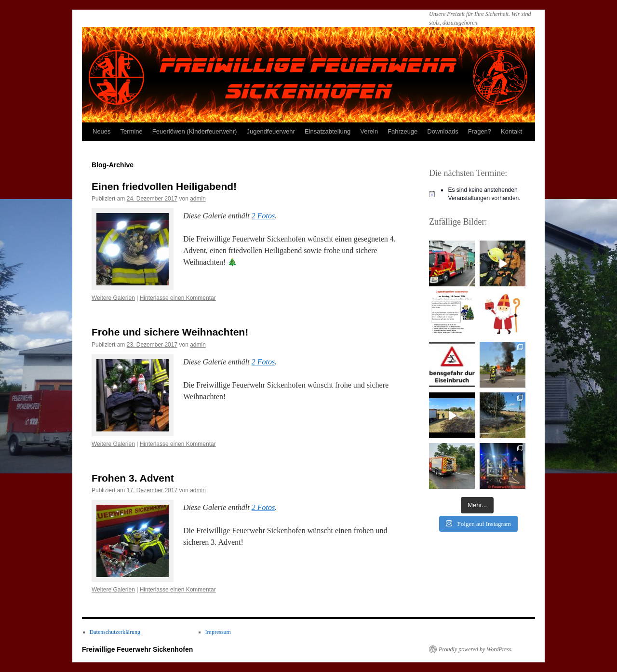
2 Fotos (263, 216)
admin (198, 199)
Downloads (443, 131)
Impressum (218, 632)
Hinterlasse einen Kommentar (178, 298)
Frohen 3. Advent (133, 478)
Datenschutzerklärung (115, 632)
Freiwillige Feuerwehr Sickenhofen (137, 649)
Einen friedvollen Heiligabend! (164, 186)
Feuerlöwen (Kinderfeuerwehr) (195, 131)
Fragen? (480, 131)
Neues (102, 131)
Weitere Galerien (113, 298)
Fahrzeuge (402, 131)
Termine (132, 131)
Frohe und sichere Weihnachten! (170, 332)
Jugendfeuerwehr (270, 131)
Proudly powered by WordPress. (476, 649)
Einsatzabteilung (328, 131)
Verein (369, 131)
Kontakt (511, 131)
